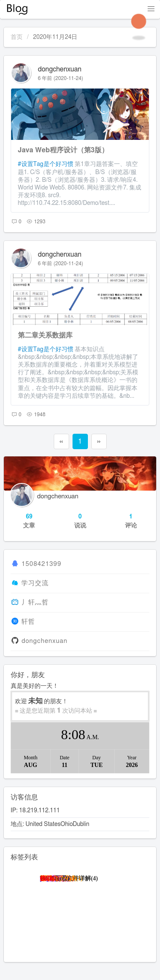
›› (99, 441)
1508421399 (41, 564)
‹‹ (61, 441)
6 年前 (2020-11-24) (61, 78)
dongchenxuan (60, 69)
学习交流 (35, 583)
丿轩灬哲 (35, 603)
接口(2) (49, 878)
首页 (17, 37)
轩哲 (28, 622)
